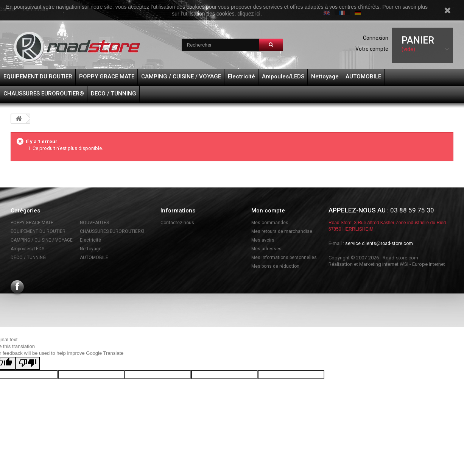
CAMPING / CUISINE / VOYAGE (181, 76)
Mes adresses (266, 249)
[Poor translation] (28, 363)
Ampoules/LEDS (283, 76)
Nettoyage (325, 76)
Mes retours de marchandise (282, 231)
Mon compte (268, 211)
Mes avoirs (263, 240)
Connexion (376, 38)
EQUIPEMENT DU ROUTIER (38, 76)
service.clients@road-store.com (379, 243)
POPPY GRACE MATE (107, 76)
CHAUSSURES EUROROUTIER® (44, 94)
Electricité (241, 76)
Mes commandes (270, 223)
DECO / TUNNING (114, 94)
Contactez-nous (177, 223)
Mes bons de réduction (275, 266)
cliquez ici (249, 14)
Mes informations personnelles (284, 258)
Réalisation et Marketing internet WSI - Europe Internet (387, 264)
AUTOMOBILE (363, 76)
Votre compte (372, 49)
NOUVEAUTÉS (94, 223)
